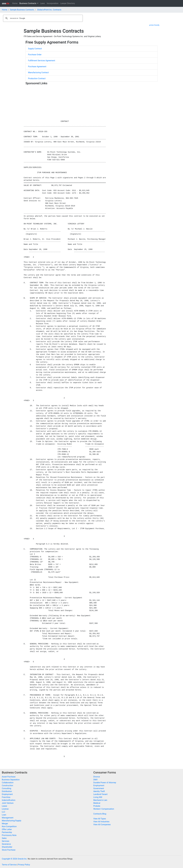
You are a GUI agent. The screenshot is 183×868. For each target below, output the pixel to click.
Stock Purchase (9, 850)
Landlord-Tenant (100, 794)
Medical (97, 803)
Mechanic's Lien (100, 800)
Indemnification (9, 800)
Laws (43, 3)
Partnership (7, 832)
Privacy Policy (24, 865)
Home (15, 3)
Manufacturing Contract (38, 73)
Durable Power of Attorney (105, 783)
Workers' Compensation (104, 809)
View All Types (100, 819)
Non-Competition (9, 826)
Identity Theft (99, 791)
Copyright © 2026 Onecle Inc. (15, 859)
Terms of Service (9, 865)
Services (6, 841)
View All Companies (102, 825)
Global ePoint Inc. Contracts (49, 10)
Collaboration (8, 783)
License (5, 809)
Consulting (6, 788)
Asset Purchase (9, 777)
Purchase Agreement (37, 67)
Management (8, 818)
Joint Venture (8, 803)
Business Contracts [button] (28, 3)
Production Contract (37, 78)
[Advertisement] (92, 103)
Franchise (6, 797)
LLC (3, 812)
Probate (97, 806)
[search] (43, 18)
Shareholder (7, 847)
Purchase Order (35, 55)
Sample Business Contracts (22, 10)
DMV (96, 780)
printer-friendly (154, 25)
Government (99, 788)
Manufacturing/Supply (12, 821)
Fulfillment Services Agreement (42, 61)
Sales (4, 838)
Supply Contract (35, 49)
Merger (5, 824)
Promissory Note (9, 835)
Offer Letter (7, 829)
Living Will (98, 797)
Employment (7, 794)
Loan (4, 815)
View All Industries (101, 822)
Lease (4, 806)
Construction (7, 785)
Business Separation (11, 780)
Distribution (7, 791)
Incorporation (53, 3)
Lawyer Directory (68, 3)
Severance (6, 844)
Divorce (97, 777)
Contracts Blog (100, 814)
